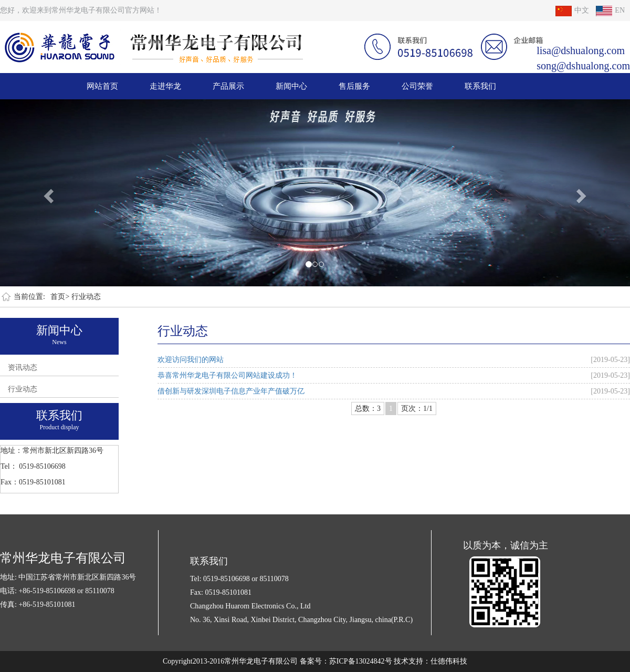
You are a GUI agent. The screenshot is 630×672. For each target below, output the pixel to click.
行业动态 (86, 297)
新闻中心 (291, 86)
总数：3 (368, 409)
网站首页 (102, 86)
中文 (572, 10)
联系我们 (480, 86)
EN (610, 10)
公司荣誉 (417, 86)
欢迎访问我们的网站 (191, 360)
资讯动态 (23, 368)
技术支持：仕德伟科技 (430, 661)
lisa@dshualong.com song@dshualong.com (583, 58)
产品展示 (228, 86)
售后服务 (354, 86)
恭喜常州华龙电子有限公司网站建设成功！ (227, 375)
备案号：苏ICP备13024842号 (346, 661)
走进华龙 (165, 86)
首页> (60, 297)
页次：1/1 (417, 409)
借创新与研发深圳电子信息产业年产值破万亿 (231, 391)
